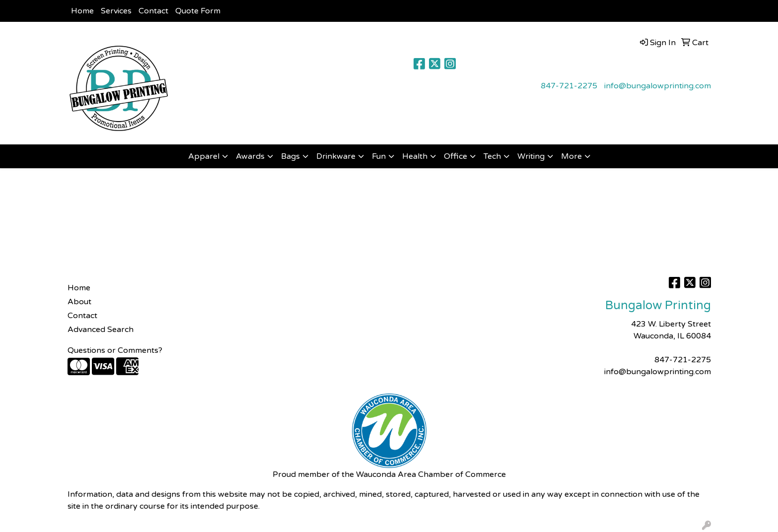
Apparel (204, 156)
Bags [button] (290, 156)
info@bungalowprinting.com (658, 86)
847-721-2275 (569, 86)
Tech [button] (492, 156)
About (79, 302)
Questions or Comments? (115, 350)
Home (82, 11)
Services (116, 11)
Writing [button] (531, 156)
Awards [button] (250, 156)
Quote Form (198, 11)
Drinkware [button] (336, 156)
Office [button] (456, 156)
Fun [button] (379, 156)
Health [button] (415, 156)
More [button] (571, 156)
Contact (153, 11)
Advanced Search (101, 330)
